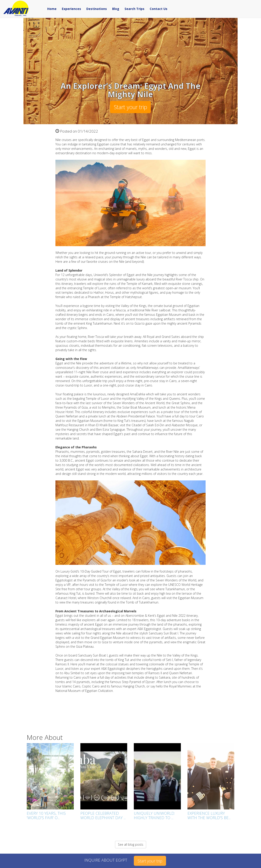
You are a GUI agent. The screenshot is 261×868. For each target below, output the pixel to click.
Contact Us (159, 9)
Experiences (71, 9)
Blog (116, 9)
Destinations (97, 9)
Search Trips (134, 9)
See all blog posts (131, 844)
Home (52, 9)
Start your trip (130, 107)
